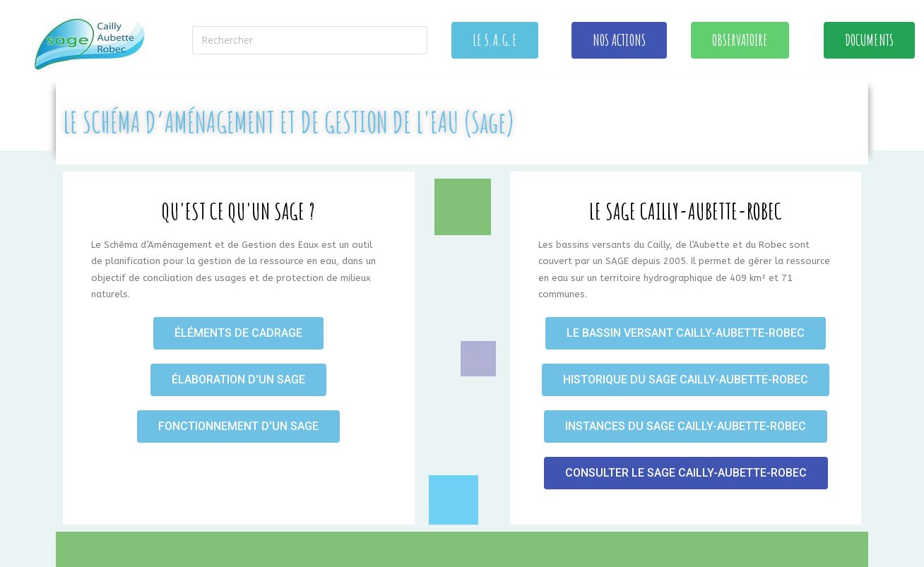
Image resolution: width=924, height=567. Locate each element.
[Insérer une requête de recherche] (310, 40)
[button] (495, 40)
